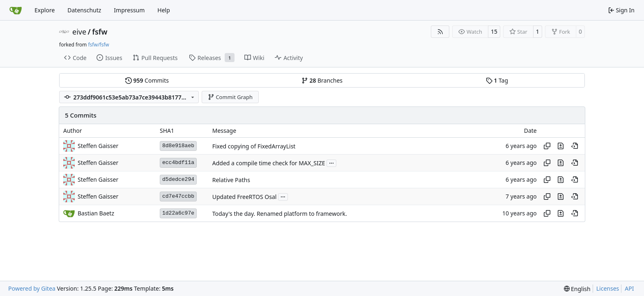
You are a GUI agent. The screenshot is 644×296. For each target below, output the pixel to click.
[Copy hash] (547, 146)
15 (494, 31)
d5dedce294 (178, 179)
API (629, 288)
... (331, 162)
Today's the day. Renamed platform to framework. (280, 214)
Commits (147, 80)
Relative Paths (231, 180)
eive (79, 32)
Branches (322, 80)
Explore (45, 10)
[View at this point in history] (575, 146)
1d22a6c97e (178, 213)
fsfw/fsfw (98, 45)
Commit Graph (230, 97)
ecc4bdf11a (178, 163)
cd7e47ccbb (178, 196)
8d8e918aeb (178, 146)
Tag (497, 80)
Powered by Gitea (32, 288)
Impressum (129, 10)
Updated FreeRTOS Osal (245, 197)
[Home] (16, 10)
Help (164, 10)
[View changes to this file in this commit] (561, 146)
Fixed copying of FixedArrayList (254, 146)
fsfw (100, 32)
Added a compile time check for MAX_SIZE (269, 163)
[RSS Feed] (440, 32)
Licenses (608, 288)
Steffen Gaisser (98, 146)
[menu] (577, 289)
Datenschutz (84, 10)
